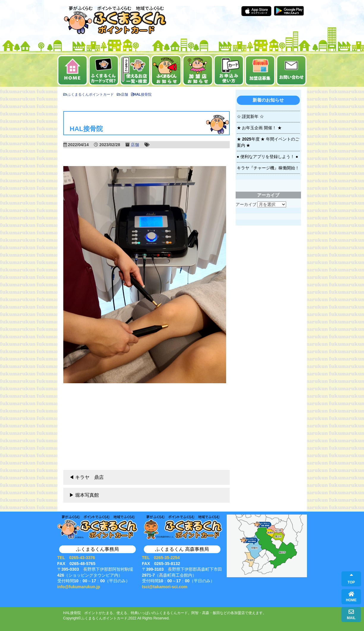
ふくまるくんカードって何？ (104, 70)
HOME (351, 597)
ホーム (73, 70)
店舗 (135, 145)
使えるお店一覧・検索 (135, 70)
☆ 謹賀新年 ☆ (250, 116)
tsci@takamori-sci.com (165, 587)
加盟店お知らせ (198, 70)
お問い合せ (291, 70)
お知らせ (166, 70)
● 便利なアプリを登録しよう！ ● (268, 157)
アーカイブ (246, 204)
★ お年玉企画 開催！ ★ (259, 128)
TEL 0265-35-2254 (161, 558)
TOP (351, 579)
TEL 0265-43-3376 (76, 558)
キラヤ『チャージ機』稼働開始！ (268, 168)
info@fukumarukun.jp (79, 587)
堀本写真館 (87, 495)
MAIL (351, 615)
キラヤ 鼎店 (89, 477)
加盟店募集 (260, 70)
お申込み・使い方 (229, 70)
